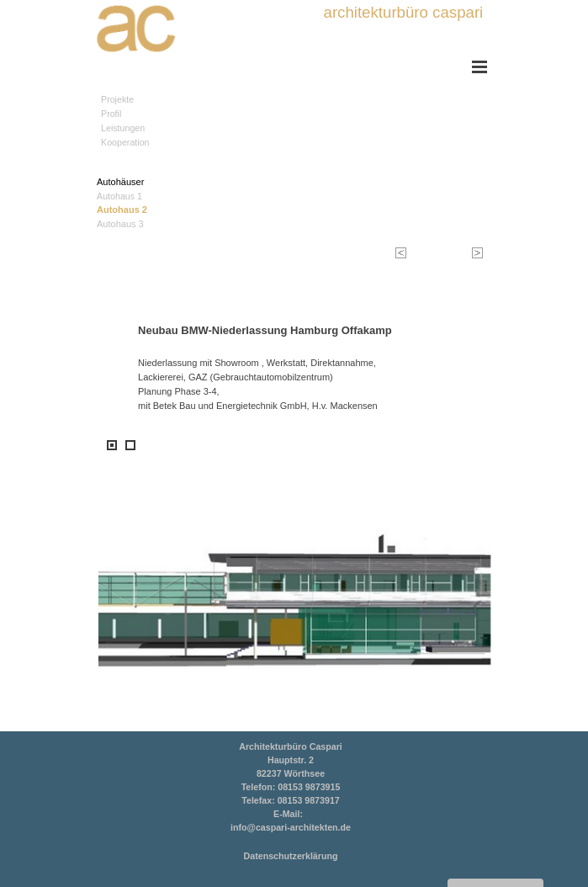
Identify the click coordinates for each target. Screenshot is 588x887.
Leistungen (123, 128)
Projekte (117, 99)
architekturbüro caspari (404, 12)
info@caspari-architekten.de (291, 827)
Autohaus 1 (119, 196)
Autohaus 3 (120, 224)
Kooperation (125, 142)
